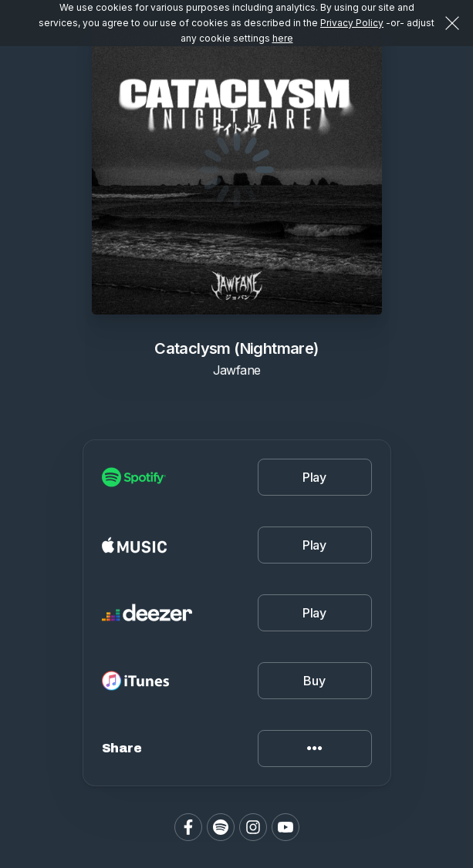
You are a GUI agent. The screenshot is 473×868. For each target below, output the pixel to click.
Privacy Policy (352, 23)
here (283, 38)
